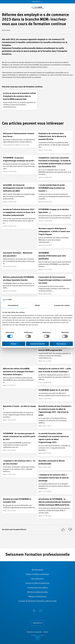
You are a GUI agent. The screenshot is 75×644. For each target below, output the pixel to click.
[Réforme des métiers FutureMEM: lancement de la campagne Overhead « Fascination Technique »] (20, 377)
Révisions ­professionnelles (37, 592)
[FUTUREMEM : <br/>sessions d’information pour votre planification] (55, 261)
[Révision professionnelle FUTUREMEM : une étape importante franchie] (20, 284)
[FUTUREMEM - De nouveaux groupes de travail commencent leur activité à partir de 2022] (20, 442)
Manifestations (37, 570)
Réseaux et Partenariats (37, 597)
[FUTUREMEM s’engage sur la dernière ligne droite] (55, 215)
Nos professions (38, 579)
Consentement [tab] (13, 305)
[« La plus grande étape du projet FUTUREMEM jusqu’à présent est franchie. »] (55, 193)
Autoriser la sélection (37, 344)
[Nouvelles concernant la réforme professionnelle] (55, 464)
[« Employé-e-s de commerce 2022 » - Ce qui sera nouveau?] (20, 468)
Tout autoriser (61, 344)
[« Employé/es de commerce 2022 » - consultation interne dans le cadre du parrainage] (55, 483)
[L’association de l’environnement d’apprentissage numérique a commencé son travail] (55, 285)
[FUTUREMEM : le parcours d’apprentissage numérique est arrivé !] (20, 165)
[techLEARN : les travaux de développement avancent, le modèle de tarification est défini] (20, 193)
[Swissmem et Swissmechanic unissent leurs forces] (20, 139)
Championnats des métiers (37, 588)
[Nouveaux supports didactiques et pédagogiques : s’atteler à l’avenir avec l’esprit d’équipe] (55, 237)
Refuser (14, 344)
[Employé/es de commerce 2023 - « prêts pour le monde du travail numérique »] (55, 376)
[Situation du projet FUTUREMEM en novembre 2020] (20, 505)
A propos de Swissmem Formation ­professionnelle (37, 601)
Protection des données (34, 632)
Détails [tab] (38, 305)
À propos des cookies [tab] (62, 305)
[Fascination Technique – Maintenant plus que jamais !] (20, 260)
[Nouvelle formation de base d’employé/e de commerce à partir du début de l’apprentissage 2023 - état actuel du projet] (55, 416)
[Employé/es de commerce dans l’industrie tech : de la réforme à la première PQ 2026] (55, 142)
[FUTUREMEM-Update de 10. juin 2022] (55, 394)
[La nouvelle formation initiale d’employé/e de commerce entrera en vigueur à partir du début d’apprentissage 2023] (55, 443)
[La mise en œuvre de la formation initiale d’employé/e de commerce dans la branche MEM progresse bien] (20, 100)
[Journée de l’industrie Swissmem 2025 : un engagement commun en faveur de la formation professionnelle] (20, 218)
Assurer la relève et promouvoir (38, 583)
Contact (46, 632)
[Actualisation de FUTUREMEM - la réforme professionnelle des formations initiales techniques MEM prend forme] (55, 507)
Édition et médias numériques (37, 574)
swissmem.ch (37, 2)
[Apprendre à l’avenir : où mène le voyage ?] (20, 413)
